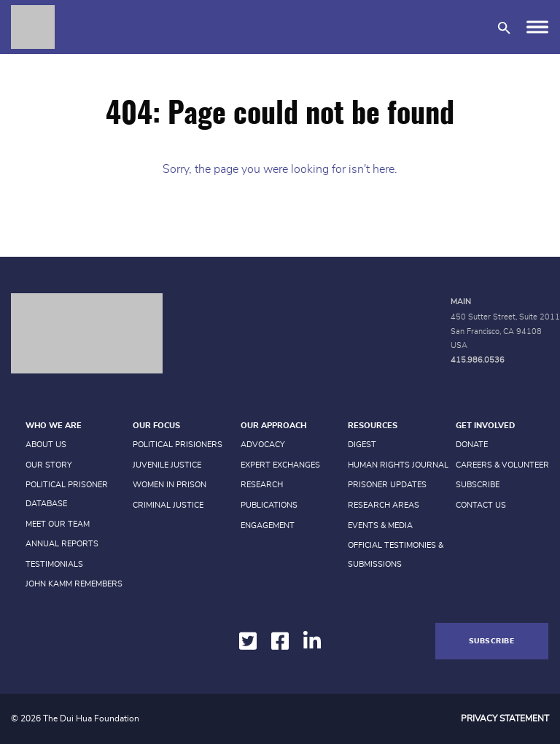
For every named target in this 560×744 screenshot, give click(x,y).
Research (262, 485)
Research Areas (384, 505)
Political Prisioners (178, 445)
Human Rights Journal (398, 465)
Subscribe (478, 485)
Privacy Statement (505, 718)
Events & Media (380, 526)
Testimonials (54, 564)
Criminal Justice (168, 505)
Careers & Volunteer (502, 465)
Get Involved (485, 426)
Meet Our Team (58, 524)
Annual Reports (62, 544)
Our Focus (156, 426)
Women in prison (170, 485)
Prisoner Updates (387, 485)
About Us (46, 445)
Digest (362, 445)
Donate (472, 445)
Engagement (268, 526)
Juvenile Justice (167, 465)
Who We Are (54, 426)
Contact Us (481, 505)
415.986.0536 (478, 360)
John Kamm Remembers (74, 584)
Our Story (49, 465)
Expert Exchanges (280, 465)
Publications (269, 505)
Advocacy (263, 445)
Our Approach (273, 426)
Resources (373, 426)
